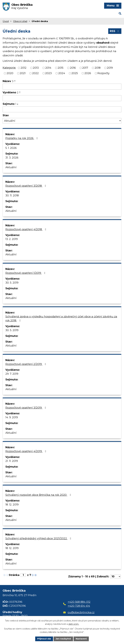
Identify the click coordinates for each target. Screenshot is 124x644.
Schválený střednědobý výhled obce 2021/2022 (39, 538)
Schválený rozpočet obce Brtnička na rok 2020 (39, 495)
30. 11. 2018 (12, 195)
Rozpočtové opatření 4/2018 (26, 229)
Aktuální (11, 167)
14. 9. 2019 (12, 417)
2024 (62, 73)
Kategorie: (9, 68)
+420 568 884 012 (79, 602)
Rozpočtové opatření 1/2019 (26, 273)
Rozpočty (103, 73)
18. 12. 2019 (12, 505)
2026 (88, 73)
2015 (61, 68)
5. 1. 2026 (11, 148)
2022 (35, 73)
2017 (85, 68)
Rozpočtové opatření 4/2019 (26, 451)
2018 (98, 68)
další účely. (74, 624)
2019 (110, 68)
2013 (36, 68)
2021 (23, 73)
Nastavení (81, 639)
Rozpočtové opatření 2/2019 (26, 364)
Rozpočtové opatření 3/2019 (26, 408)
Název (8, 81)
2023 (48, 73)
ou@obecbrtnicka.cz (79, 612)
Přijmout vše (44, 639)
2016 (73, 68)
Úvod (6, 21)
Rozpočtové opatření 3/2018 (26, 186)
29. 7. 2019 (12, 374)
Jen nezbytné (63, 639)
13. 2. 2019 (12, 239)
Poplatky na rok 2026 (22, 138)
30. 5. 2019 (12, 283)
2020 (10, 73)
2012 (24, 68)
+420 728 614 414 (79, 606)
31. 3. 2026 (12, 158)
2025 (75, 73)
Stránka (14, 575)
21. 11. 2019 (12, 461)
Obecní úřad (20, 21)
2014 (48, 68)
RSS (115, 31)
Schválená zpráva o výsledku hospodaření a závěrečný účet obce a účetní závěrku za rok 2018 (61, 319)
